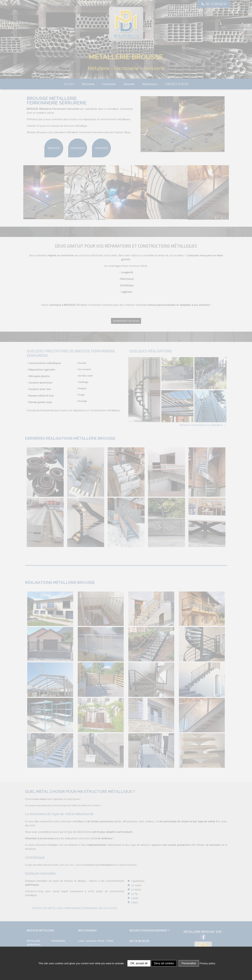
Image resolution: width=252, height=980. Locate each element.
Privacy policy (207, 963)
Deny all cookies (164, 963)
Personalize (189, 963)
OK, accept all (139, 963)
